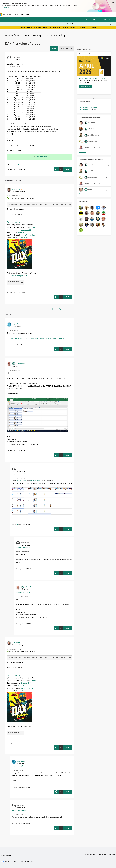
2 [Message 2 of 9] (13, 292)
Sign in (93, 19)
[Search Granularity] (57, 24)
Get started (93, 27)
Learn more (6, 8)
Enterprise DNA (26, 230)
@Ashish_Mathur (36, 481)
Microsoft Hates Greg (28, 235)
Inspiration (42, 14)
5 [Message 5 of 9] (13, 451)
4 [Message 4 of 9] (18, 787)
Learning (76, 14)
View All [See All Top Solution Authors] (82, 152)
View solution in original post (17, 276)
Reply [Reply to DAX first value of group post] (68, 169)
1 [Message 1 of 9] (13, 170)
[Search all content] (90, 24)
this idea (33, 227)
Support (85, 14)
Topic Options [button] (66, 48)
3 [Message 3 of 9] (18, 824)
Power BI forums (13, 35)
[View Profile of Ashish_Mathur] (20, 363)
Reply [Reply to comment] (68, 297)
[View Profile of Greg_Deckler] (16, 189)
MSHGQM (21, 232)
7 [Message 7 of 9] (22, 624)
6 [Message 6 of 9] (18, 524)
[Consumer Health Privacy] (26, 861)
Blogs (68, 14)
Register (86, 19)
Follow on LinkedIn (13, 222)
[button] (54, 49)
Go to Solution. (42, 157)
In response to (19, 474)
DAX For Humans (22, 238)
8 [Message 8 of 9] (22, 569)
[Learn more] (85, 86)
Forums (33, 14)
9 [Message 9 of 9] (13, 345)
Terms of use (102, 855)
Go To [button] (106, 19)
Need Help (16, 165)
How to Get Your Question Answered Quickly (88, 108)
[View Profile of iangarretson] (16, 324)
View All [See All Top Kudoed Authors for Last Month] (82, 194)
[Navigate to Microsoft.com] (5, 14)
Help (100, 19)
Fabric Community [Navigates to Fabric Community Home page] (21, 14)
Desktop (62, 35)
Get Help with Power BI (44, 35)
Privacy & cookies (90, 855)
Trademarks (112, 855)
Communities (59, 14)
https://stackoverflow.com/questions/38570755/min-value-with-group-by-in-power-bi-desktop (39, 338)
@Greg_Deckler (22, 481)
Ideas (50, 14)
